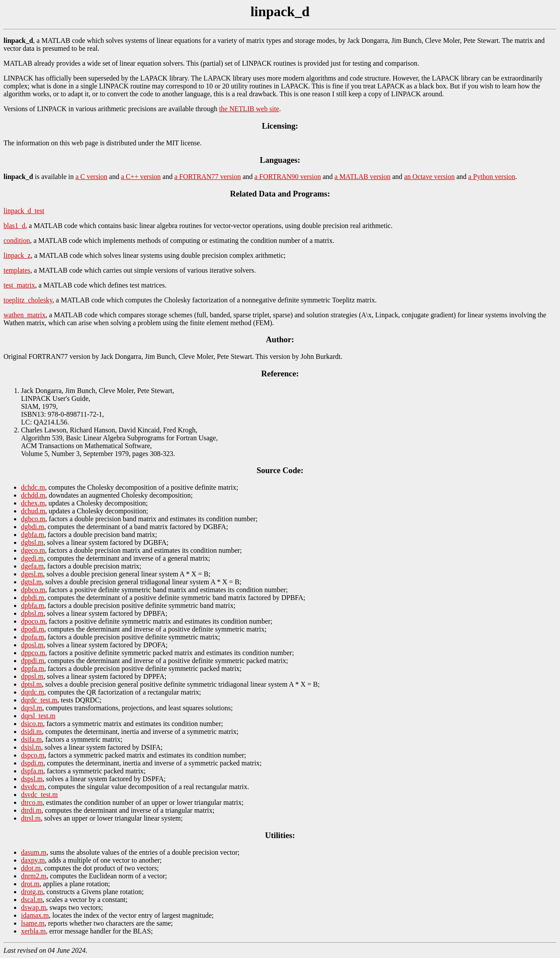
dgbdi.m (33, 527)
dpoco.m (33, 621)
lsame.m (33, 923)
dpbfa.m (33, 605)
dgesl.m (32, 574)
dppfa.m (33, 668)
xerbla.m (33, 931)
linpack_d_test (24, 211)
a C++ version (141, 177)
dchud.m (33, 511)
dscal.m (32, 900)
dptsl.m (31, 684)
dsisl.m (31, 747)
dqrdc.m (33, 692)
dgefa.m (32, 566)
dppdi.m (33, 661)
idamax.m (35, 915)
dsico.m (32, 724)
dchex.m (33, 503)
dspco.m (33, 755)
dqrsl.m (31, 708)
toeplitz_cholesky (28, 300)
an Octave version (430, 177)
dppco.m (33, 653)
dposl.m (32, 645)
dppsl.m (32, 676)
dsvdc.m (33, 787)
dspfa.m (32, 771)
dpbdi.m (33, 598)
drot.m (30, 884)
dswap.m (33, 907)
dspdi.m (32, 763)
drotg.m (32, 892)
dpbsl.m (32, 613)
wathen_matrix (24, 315)
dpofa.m (33, 637)
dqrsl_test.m (38, 716)
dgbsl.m (32, 542)
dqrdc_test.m (39, 700)
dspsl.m (32, 779)
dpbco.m (33, 590)
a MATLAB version (363, 177)
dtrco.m (32, 802)
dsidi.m (31, 732)
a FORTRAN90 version (288, 177)
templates (17, 270)
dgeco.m (33, 550)
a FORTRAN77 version (207, 177)
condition (17, 240)
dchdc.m (33, 487)
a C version (91, 177)
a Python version (492, 177)
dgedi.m (32, 558)
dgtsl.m (31, 582)
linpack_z (17, 255)
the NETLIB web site (249, 109)
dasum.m (34, 852)
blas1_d (14, 226)
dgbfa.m (33, 535)
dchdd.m (33, 495)
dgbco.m (33, 519)
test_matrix (19, 285)
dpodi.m (33, 629)
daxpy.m (33, 860)
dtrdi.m (31, 810)
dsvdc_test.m (39, 795)
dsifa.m (31, 739)
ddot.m (31, 868)
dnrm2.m (34, 876)
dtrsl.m (31, 818)
